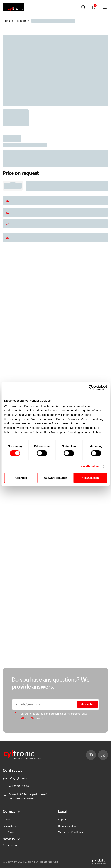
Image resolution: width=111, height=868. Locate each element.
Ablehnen (21, 478)
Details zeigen (90, 466)
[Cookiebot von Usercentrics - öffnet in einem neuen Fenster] (91, 387)
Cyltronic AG (27, 718)
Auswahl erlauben (55, 478)
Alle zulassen (90, 478)
